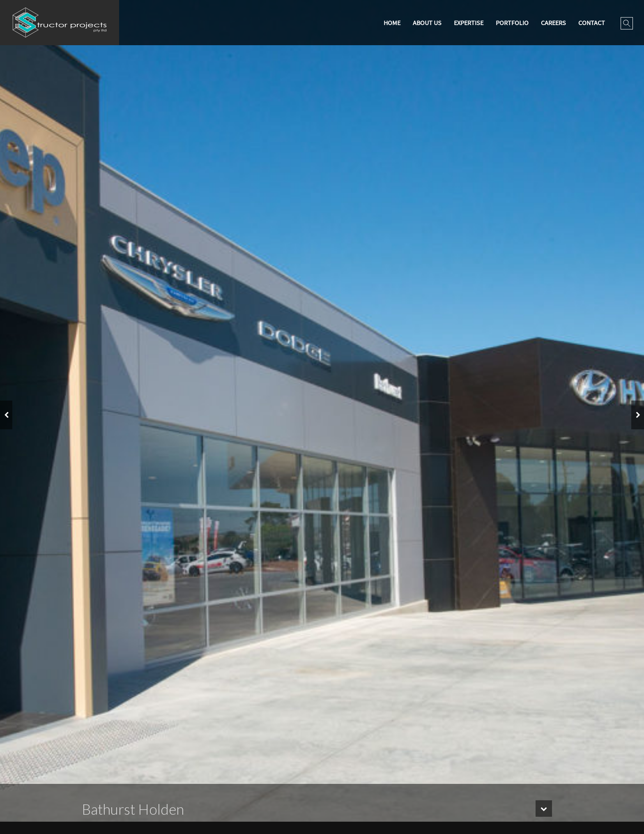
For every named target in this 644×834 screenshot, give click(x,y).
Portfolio (512, 23)
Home (392, 23)
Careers (553, 23)
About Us (427, 23)
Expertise (469, 23)
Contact (592, 23)
